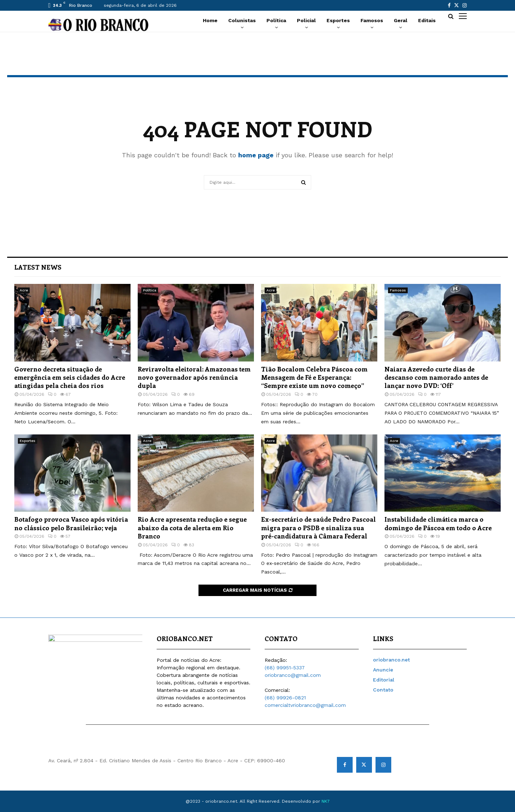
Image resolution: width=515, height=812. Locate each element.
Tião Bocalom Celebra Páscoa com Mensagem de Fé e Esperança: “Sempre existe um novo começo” (314, 377)
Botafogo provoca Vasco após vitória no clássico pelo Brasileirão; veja (71, 523)
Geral (401, 20)
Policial (306, 20)
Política (276, 20)
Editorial (384, 680)
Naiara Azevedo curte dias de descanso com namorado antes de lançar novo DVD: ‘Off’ (436, 377)
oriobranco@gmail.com (293, 675)
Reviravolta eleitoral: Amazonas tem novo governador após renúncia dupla (194, 377)
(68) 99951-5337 (285, 668)
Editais (427, 20)
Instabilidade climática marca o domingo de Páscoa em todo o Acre (438, 523)
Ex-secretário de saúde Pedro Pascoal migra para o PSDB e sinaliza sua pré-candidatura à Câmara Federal (318, 528)
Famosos (372, 20)
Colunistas (242, 20)
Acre (24, 290)
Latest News (38, 267)
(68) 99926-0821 (285, 698)
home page (256, 155)
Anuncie (383, 670)
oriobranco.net (391, 660)
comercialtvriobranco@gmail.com (305, 705)
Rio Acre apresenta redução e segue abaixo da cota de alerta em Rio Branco (192, 528)
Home (210, 20)
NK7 (326, 801)
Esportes (338, 20)
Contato (383, 690)
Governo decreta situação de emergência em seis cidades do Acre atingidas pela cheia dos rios (70, 377)
